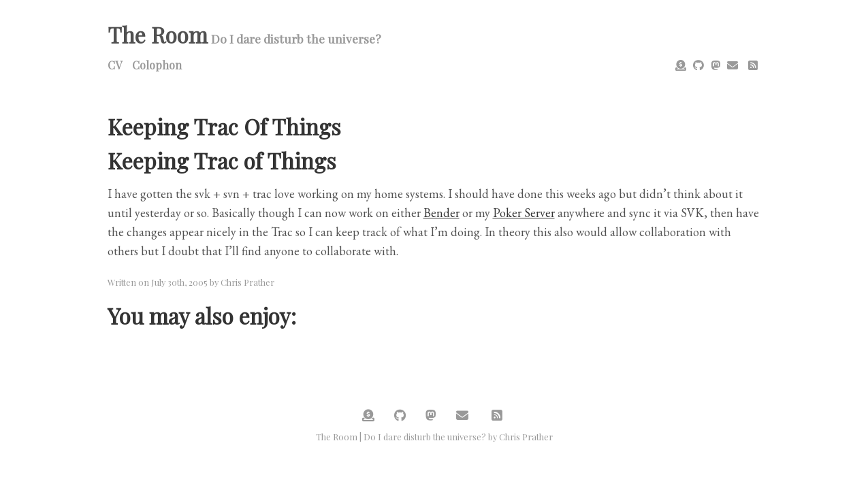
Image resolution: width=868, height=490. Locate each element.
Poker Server (524, 213)
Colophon (157, 65)
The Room (158, 34)
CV (115, 65)
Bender (441, 213)
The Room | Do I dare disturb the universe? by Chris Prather (434, 437)
